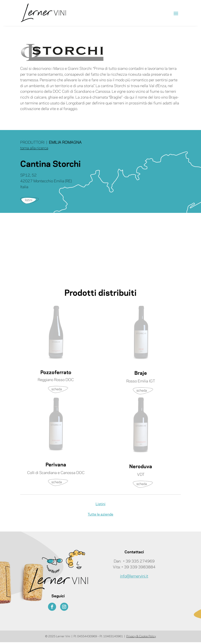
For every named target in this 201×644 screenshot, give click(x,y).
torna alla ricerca (34, 148)
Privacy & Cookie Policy (141, 636)
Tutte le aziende (100, 515)
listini (29, 200)
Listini (100, 504)
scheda (57, 389)
